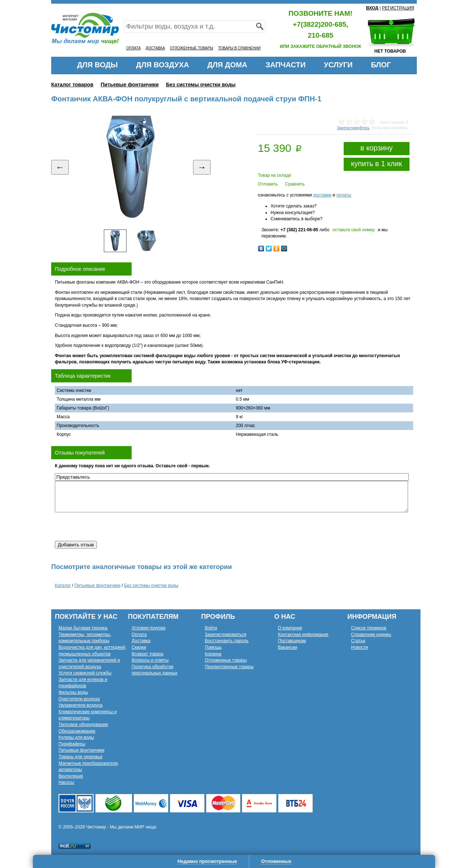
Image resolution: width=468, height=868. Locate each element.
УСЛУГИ (338, 65)
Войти (211, 628)
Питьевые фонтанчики (130, 85)
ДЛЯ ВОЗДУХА (163, 65)
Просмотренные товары (229, 667)
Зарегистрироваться (225, 635)
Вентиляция (71, 776)
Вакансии (288, 647)
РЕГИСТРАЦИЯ (398, 8)
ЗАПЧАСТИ (286, 65)
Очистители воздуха (79, 699)
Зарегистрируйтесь (353, 128)
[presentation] (110, 527)
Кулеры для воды (76, 737)
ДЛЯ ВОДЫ (97, 65)
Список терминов (369, 628)
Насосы (66, 782)
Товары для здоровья (80, 757)
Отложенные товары (226, 660)
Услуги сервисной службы (85, 673)
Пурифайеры (72, 744)
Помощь (213, 647)
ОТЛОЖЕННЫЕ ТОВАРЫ (192, 48)
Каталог (63, 585)
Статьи (358, 641)
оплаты (344, 195)
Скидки (139, 647)
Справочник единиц (371, 635)
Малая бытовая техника (83, 628)
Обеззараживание (77, 731)
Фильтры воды (73, 692)
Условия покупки (149, 628)
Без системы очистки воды (201, 85)
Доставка (141, 641)
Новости (359, 647)
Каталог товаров (72, 85)
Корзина (213, 654)
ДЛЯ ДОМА (227, 65)
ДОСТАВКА (155, 48)
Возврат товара (148, 654)
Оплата (139, 635)
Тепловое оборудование (83, 725)
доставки (322, 195)
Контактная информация (303, 635)
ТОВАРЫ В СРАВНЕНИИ (239, 48)
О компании (290, 628)
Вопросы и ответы (150, 660)
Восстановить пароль (227, 641)
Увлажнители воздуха (80, 705)
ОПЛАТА (133, 48)
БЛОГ (381, 65)
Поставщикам (292, 641)
